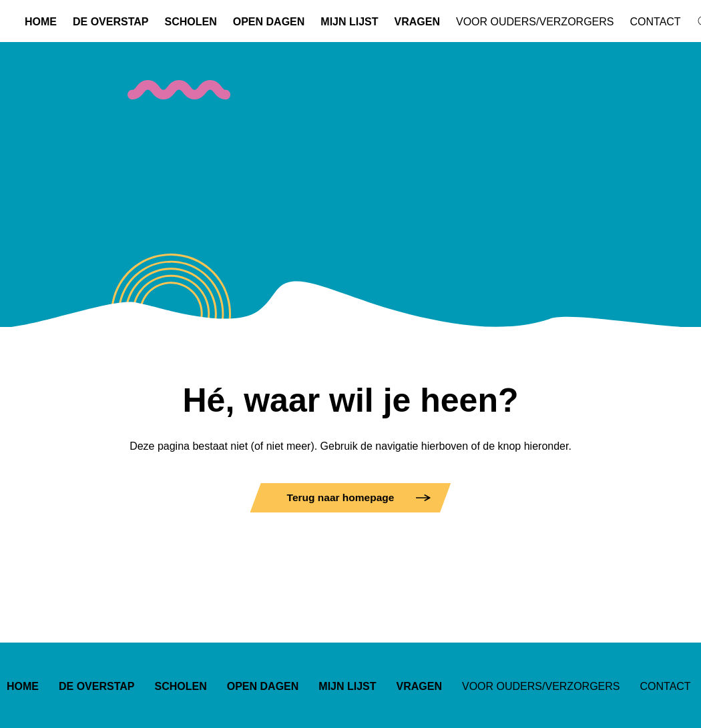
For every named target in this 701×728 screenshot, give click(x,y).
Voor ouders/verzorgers (535, 22)
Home (41, 22)
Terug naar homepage (341, 497)
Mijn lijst (349, 22)
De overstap (111, 22)
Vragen (417, 22)
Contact (655, 22)
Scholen (191, 22)
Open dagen (269, 22)
